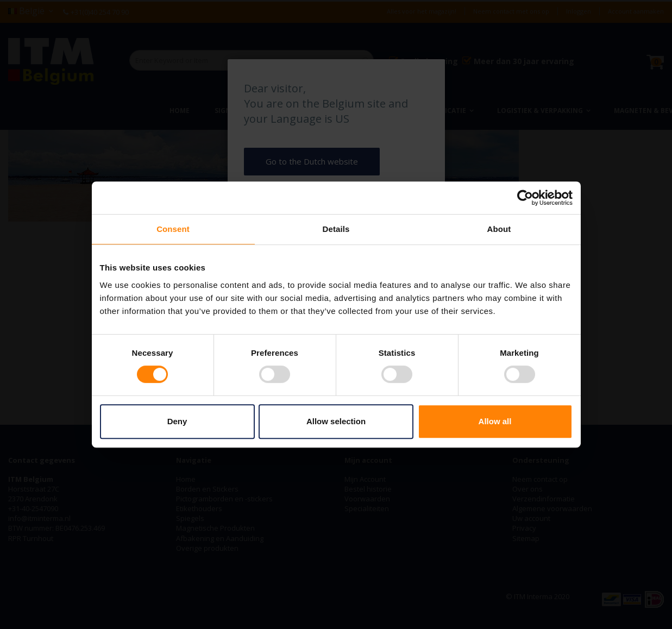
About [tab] (499, 229)
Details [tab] (336, 229)
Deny (177, 421)
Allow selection (336, 421)
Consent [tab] (173, 229)
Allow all (495, 421)
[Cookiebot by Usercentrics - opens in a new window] (525, 198)
